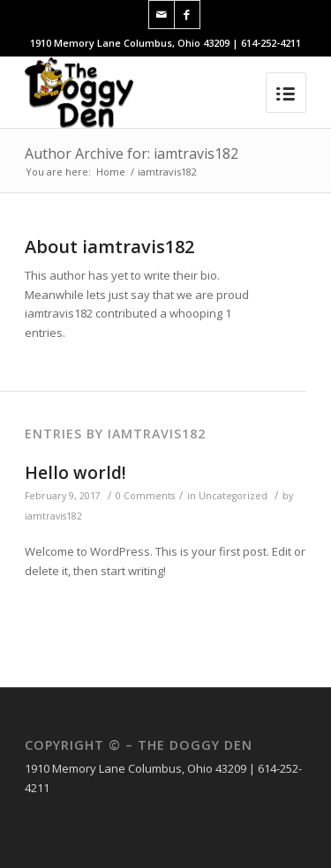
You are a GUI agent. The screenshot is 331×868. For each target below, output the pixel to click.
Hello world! (75, 473)
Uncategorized (233, 496)
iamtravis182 (53, 516)
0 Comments (145, 496)
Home (111, 172)
